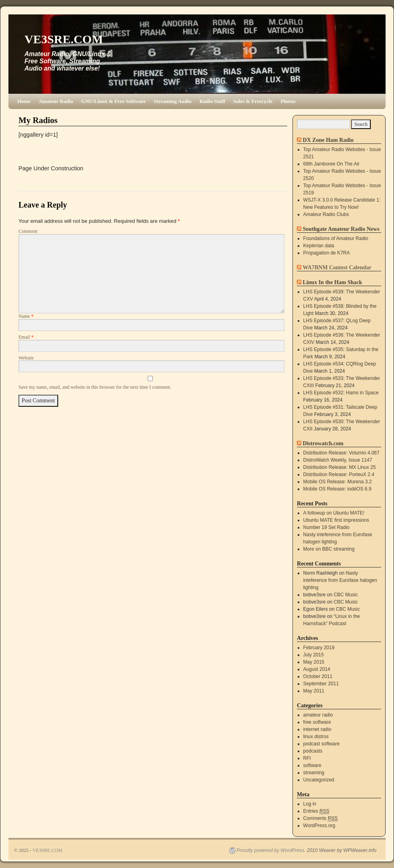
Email (26, 337)
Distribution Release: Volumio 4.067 (341, 453)
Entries (316, 811)
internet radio (317, 729)
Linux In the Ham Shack (333, 282)
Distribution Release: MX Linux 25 (340, 467)
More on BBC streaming (329, 549)
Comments (321, 819)
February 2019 (319, 648)
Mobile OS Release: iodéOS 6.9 (337, 489)
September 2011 (321, 684)
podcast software (322, 744)
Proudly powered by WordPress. (271, 850)
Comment (28, 231)
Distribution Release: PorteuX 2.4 (339, 474)
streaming (314, 773)
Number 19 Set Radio (326, 527)
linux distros (316, 737)
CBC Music (346, 595)
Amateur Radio (56, 101)
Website (26, 358)
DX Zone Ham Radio (328, 140)
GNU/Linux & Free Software (113, 101)
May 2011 (314, 691)
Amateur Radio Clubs (326, 214)
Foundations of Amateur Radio (336, 238)
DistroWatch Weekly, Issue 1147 (338, 460)
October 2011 (318, 676)
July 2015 (314, 655)
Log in (310, 804)
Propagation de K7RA (327, 253)
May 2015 (314, 662)
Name (26, 316)
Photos (288, 101)
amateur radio (318, 715)
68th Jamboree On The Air (332, 164)
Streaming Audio (173, 101)
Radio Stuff (212, 101)
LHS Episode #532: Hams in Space (341, 393)
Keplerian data (319, 246)
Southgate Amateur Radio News (341, 229)
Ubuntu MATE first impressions (336, 520)
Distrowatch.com (323, 443)
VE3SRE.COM (64, 39)
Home (24, 101)
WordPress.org (319, 826)
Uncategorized (319, 780)
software (312, 765)
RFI (307, 758)
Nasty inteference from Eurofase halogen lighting (340, 580)
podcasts (313, 751)
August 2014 (317, 669)
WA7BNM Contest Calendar (337, 267)
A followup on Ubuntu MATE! (334, 513)
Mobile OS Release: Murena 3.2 (338, 482)
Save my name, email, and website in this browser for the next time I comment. (95, 387)
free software (317, 722)
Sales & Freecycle (253, 101)
